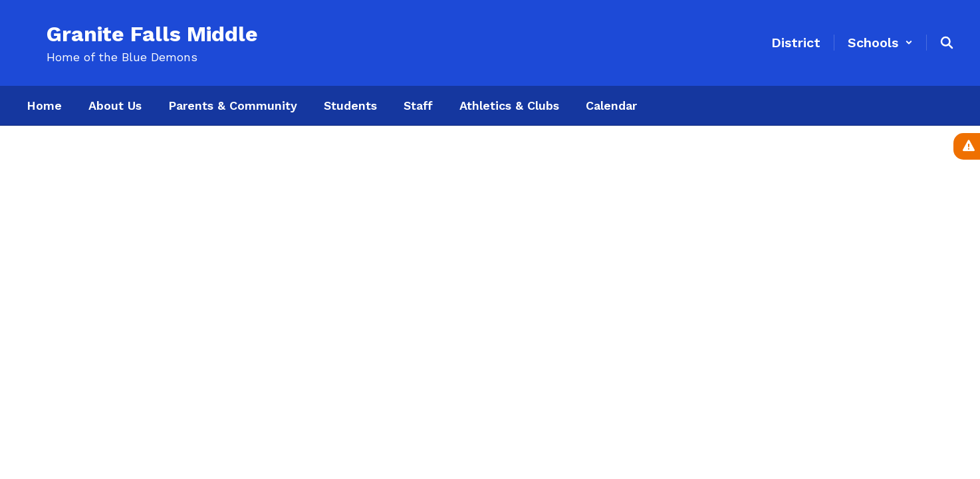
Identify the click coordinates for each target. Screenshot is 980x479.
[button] (880, 43)
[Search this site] (947, 43)
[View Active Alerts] (967, 146)
